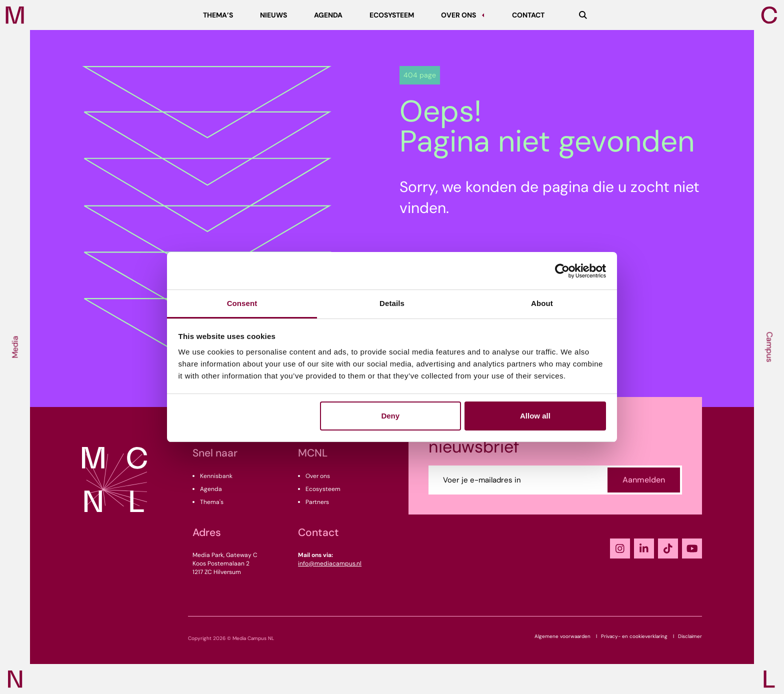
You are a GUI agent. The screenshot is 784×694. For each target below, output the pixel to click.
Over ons (318, 476)
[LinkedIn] (644, 548)
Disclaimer (690, 636)
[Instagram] (620, 548)
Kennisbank (216, 476)
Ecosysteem (323, 489)
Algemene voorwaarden (562, 636)
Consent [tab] (242, 303)
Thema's (212, 502)
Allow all (535, 416)
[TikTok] (668, 548)
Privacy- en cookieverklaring (634, 636)
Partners (317, 502)
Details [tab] (392, 303)
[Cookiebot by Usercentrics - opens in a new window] (562, 271)
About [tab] (542, 303)
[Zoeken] (583, 15)
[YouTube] (692, 548)
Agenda (211, 489)
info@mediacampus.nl (330, 563)
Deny (390, 416)
